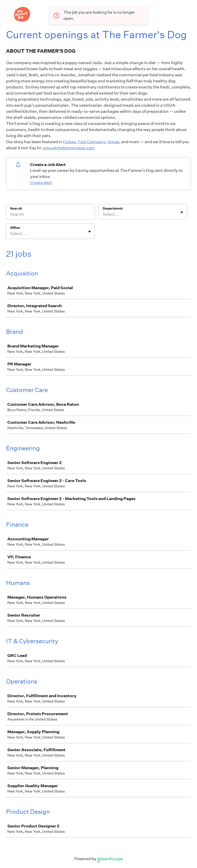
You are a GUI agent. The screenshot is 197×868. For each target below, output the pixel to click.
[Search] (50, 215)
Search (16, 208)
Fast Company (92, 142)
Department (113, 208)
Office (15, 228)
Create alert (41, 183)
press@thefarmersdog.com (69, 148)
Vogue (113, 142)
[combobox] (103, 214)
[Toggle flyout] (182, 212)
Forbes (69, 142)
